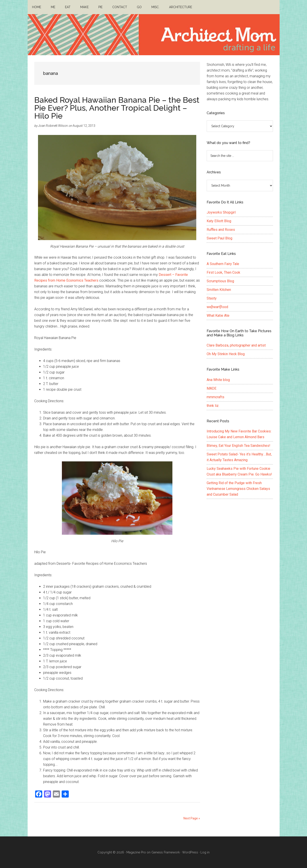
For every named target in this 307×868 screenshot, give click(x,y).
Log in (205, 852)
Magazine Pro (136, 852)
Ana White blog (218, 380)
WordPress (190, 852)
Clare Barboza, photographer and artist (236, 345)
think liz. (213, 406)
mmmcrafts (215, 397)
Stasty (212, 298)
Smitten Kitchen (219, 290)
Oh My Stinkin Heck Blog (226, 354)
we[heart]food (217, 307)
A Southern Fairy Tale (223, 264)
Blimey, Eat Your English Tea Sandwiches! (238, 446)
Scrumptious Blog (220, 281)
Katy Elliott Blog (219, 221)
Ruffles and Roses (221, 230)
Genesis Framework (166, 852)
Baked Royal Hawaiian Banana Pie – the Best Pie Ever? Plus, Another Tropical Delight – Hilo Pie (117, 108)
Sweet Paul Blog (219, 238)
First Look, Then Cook (223, 272)
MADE (212, 388)
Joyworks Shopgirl (221, 212)
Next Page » (192, 818)
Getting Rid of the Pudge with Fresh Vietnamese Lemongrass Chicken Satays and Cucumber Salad (238, 489)
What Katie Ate (218, 316)
